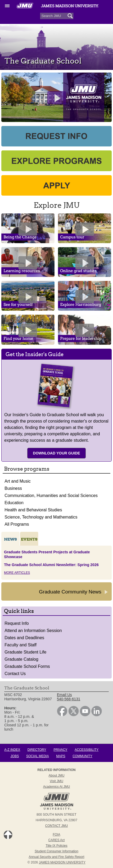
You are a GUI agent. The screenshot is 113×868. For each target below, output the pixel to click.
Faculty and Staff (21, 645)
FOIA (56, 835)
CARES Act (56, 840)
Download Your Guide (56, 453)
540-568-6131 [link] (69, 699)
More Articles (17, 573)
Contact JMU (56, 826)
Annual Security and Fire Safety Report (56, 857)
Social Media (38, 756)
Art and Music (18, 481)
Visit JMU (56, 781)
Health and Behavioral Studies (33, 510)
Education (14, 503)
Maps (61, 756)
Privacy (60, 750)
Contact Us (15, 674)
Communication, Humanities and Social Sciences (51, 496)
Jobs (15, 756)
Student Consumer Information (56, 851)
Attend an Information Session (33, 631)
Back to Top (8, 835)
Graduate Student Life (26, 652)
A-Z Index (12, 750)
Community (83, 756)
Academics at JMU (56, 787)
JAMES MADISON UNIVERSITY (62, 862)
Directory (37, 750)
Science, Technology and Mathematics (41, 517)
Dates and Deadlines (24, 638)
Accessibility (87, 750)
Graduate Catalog (21, 659)
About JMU (56, 776)
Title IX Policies (57, 846)
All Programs (17, 524)
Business (13, 488)
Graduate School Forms (27, 666)
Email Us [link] (64, 695)
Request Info (17, 623)
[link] (62, 715)
